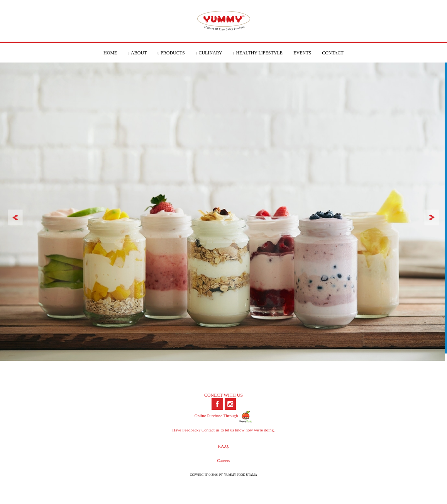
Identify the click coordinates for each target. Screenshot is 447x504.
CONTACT (333, 53)
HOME (110, 53)
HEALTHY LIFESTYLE (258, 53)
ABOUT (137, 53)
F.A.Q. (223, 446)
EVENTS (302, 53)
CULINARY (209, 53)
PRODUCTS (171, 53)
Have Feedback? (186, 430)
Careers (223, 460)
